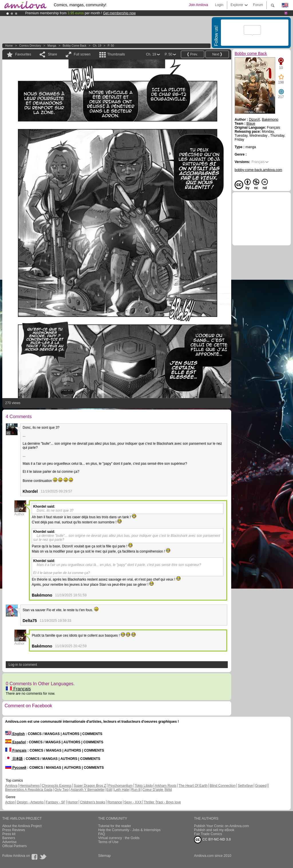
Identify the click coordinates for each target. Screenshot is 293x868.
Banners (9, 838)
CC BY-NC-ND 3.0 (212, 840)
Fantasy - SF (56, 802)
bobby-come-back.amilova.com (258, 170)
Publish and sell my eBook (214, 830)
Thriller (149, 802)
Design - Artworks (30, 802)
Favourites (23, 54)
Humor (73, 802)
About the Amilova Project (22, 826)
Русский (16, 768)
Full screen (82, 54)
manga (52, 46)
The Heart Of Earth (193, 786)
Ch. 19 (97, 46)
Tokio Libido (144, 786)
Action (10, 802)
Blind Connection (223, 786)
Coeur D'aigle (153, 790)
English (15, 734)
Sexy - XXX (133, 802)
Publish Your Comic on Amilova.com (221, 826)
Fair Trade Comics (208, 834)
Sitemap (104, 856)
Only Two (62, 790)
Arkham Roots (166, 786)
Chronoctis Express (57, 786)
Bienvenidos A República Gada (29, 790)
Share (52, 54)
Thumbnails (116, 54)
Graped (261, 786)
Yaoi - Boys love (169, 802)
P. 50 (111, 46)
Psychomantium (120, 786)
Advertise (9, 842)
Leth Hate (122, 790)
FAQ (102, 834)
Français (18, 689)
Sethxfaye (245, 786)
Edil (109, 790)
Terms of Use (108, 842)
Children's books (92, 802)
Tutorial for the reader (115, 826)
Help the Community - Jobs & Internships (129, 830)
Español (15, 742)
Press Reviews (14, 830)
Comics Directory (30, 46)
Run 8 (136, 790)
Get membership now (119, 13)
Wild (168, 790)
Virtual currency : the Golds (119, 838)
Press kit (9, 834)
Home (9, 46)
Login (219, 5)
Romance (115, 802)
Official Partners (14, 846)
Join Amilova (198, 5)
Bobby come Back (75, 46)
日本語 (14, 759)
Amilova (11, 786)
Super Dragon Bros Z (90, 786)
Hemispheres (30, 786)
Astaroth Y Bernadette (88, 790)
